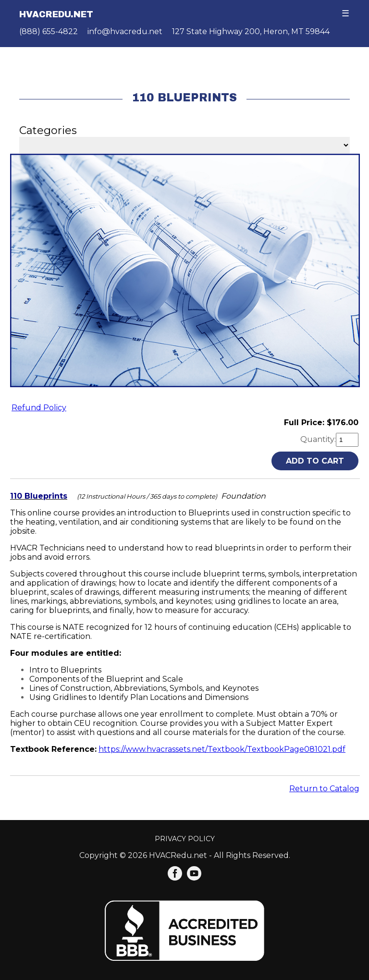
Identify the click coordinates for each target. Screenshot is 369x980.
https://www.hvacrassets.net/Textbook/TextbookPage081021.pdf (222, 749)
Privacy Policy (185, 839)
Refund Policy (39, 408)
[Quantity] (347, 440)
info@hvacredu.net (125, 31)
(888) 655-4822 (49, 31)
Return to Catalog (324, 789)
